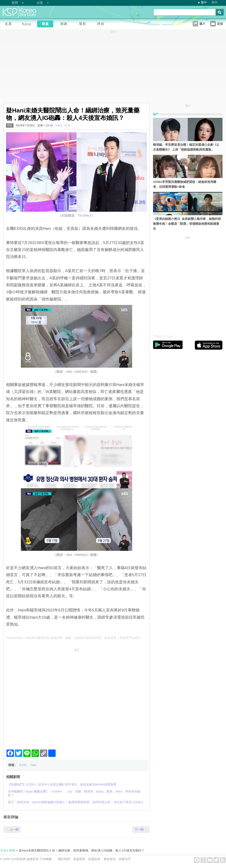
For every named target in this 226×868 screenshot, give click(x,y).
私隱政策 (94, 859)
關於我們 (64, 859)
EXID (23, 765)
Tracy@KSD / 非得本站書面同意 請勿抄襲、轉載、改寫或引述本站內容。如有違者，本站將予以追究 (73, 638)
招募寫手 (125, 859)
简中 (215, 2)
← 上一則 (12, 830)
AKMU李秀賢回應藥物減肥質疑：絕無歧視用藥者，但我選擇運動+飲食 (185, 184)
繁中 (204, 2)
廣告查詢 (110, 859)
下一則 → (141, 830)
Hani (33, 765)
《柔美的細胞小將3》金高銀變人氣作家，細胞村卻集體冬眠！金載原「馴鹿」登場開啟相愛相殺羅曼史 (187, 224)
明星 (10, 125)
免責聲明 (79, 859)
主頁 (3, 850)
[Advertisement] (43, 697)
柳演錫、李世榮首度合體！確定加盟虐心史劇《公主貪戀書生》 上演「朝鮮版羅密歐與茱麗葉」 (186, 147)
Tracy (58, 125)
